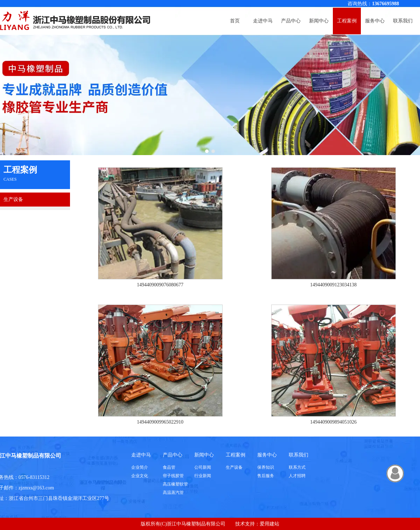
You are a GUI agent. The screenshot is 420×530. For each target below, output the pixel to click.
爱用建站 (269, 524)
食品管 (169, 467)
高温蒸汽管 (173, 493)
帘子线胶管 (173, 476)
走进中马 (141, 455)
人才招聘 (297, 476)
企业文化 (140, 476)
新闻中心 (204, 455)
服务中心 (267, 455)
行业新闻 (203, 476)
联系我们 (299, 455)
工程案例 (236, 455)
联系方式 (297, 467)
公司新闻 (203, 467)
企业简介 (140, 467)
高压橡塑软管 (175, 484)
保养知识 (266, 467)
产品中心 (173, 455)
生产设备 (234, 467)
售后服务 (266, 476)
